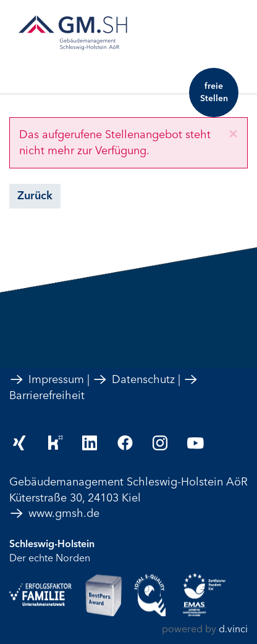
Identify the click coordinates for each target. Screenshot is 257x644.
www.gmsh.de (54, 513)
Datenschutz (134, 379)
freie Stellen (214, 93)
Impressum (47, 379)
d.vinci (233, 629)
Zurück (35, 196)
